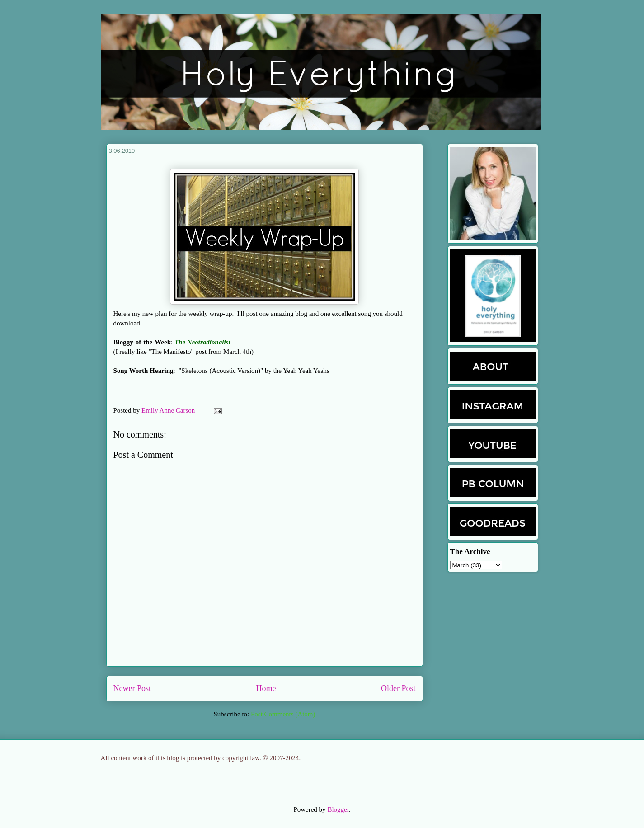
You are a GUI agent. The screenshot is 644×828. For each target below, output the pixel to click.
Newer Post (132, 688)
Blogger (338, 809)
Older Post (398, 688)
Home (266, 688)
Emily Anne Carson (169, 410)
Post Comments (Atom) (283, 714)
